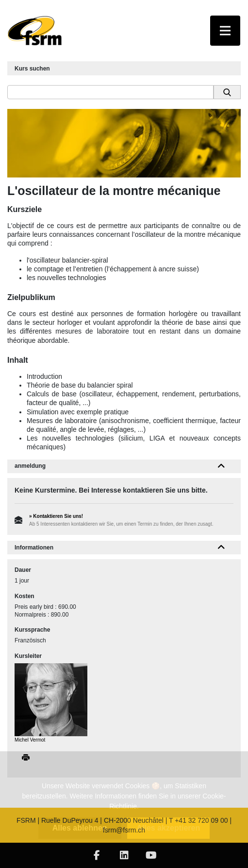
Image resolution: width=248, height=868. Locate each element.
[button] (222, 466)
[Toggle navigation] (225, 31)
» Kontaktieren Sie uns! (56, 516)
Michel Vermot (30, 740)
